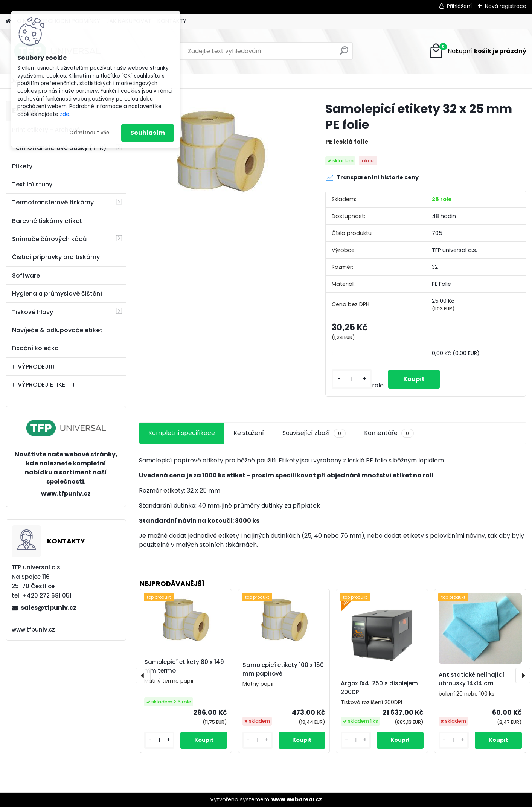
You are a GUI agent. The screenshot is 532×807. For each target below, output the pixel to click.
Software (26, 275)
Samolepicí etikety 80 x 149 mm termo (184, 666)
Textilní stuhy (32, 184)
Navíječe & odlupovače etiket (57, 330)
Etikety (22, 166)
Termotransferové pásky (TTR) (59, 148)
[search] (344, 54)
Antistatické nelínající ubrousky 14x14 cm (471, 679)
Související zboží (314, 433)
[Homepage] (8, 21)
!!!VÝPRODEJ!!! (33, 367)
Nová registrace (506, 6)
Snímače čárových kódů (49, 239)
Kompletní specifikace (182, 433)
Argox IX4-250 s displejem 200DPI (379, 688)
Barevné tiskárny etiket (47, 221)
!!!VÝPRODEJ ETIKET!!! (43, 385)
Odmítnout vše (89, 133)
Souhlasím (148, 133)
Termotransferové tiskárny (53, 202)
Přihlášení (459, 6)
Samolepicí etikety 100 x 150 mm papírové (283, 669)
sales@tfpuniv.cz (49, 608)
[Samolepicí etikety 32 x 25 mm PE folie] (220, 153)
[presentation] (143, 676)
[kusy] (352, 379)
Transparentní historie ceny (372, 177)
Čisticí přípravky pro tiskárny (56, 257)
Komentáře (389, 433)
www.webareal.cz (297, 799)
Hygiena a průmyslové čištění (57, 294)
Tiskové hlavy (33, 312)
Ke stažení (249, 433)
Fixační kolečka (35, 348)
